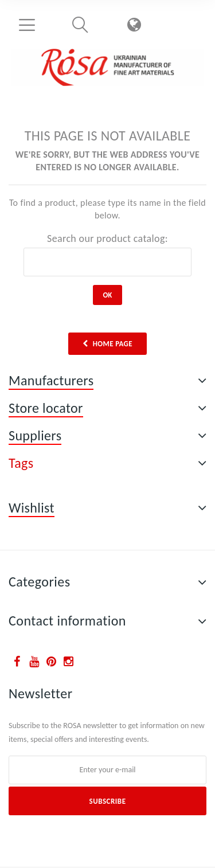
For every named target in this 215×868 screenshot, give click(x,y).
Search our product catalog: (107, 238)
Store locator (46, 408)
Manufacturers (51, 380)
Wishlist (32, 508)
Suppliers (35, 435)
